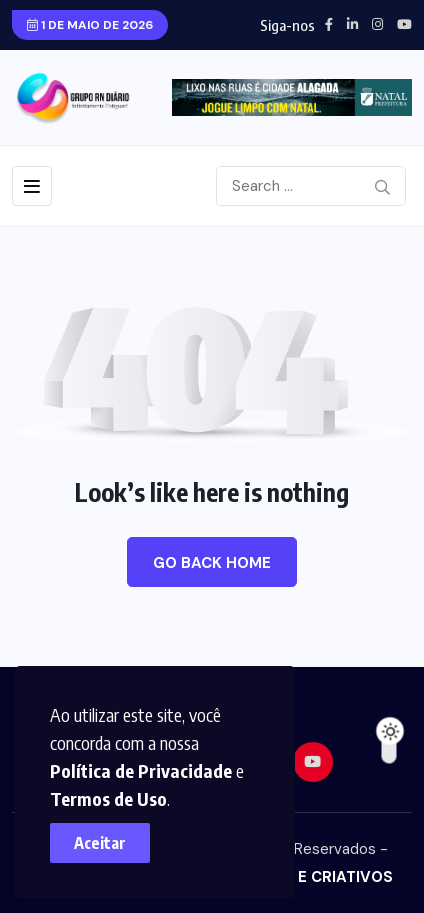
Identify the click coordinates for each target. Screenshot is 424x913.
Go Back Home (212, 563)
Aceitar (100, 843)
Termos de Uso (108, 798)
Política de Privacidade (141, 770)
